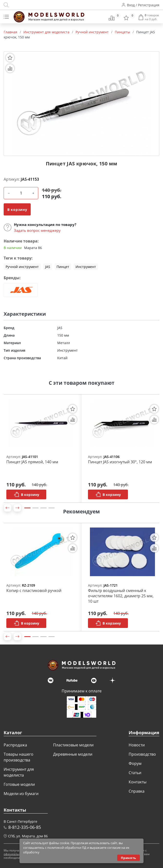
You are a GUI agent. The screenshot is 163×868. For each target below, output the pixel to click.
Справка (137, 791)
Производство (142, 754)
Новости (137, 745)
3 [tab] (43, 508)
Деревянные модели (73, 754)
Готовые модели (19, 784)
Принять (129, 858)
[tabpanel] (41, 448)
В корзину (17, 210)
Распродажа (15, 745)
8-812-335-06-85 (25, 827)
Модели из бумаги (21, 794)
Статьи (135, 773)
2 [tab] (35, 508)
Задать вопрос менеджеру (37, 230)
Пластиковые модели (73, 745)
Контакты (138, 782)
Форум (135, 763)
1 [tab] (27, 508)
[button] (8, 508)
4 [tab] (52, 508)
